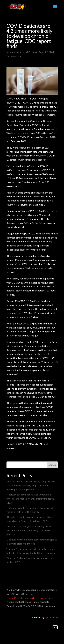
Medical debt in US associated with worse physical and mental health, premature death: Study (30, 499)
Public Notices (47, 598)
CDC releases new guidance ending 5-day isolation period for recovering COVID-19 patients (29, 530)
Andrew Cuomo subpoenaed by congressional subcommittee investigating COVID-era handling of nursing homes (31, 485)
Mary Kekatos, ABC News (23, 52)
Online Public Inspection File (22, 598)
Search (52, 465)
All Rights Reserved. (22, 594)
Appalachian (51, 617)
